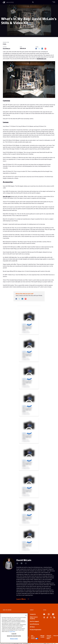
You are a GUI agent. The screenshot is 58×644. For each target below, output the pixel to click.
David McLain (7, 49)
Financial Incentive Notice (49, 637)
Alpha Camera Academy (34, 618)
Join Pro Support (34, 621)
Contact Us (33, 614)
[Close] (26, 615)
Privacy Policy (12, 631)
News (32, 627)
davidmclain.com (42, 59)
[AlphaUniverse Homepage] (8, 2)
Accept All (14, 634)
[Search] (33, 2)
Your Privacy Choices (35, 637)
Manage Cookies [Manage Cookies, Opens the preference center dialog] (14, 639)
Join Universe (34, 624)
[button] (54, 2)
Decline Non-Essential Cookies (14, 636)
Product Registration (36, 630)
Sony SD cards (7, 196)
